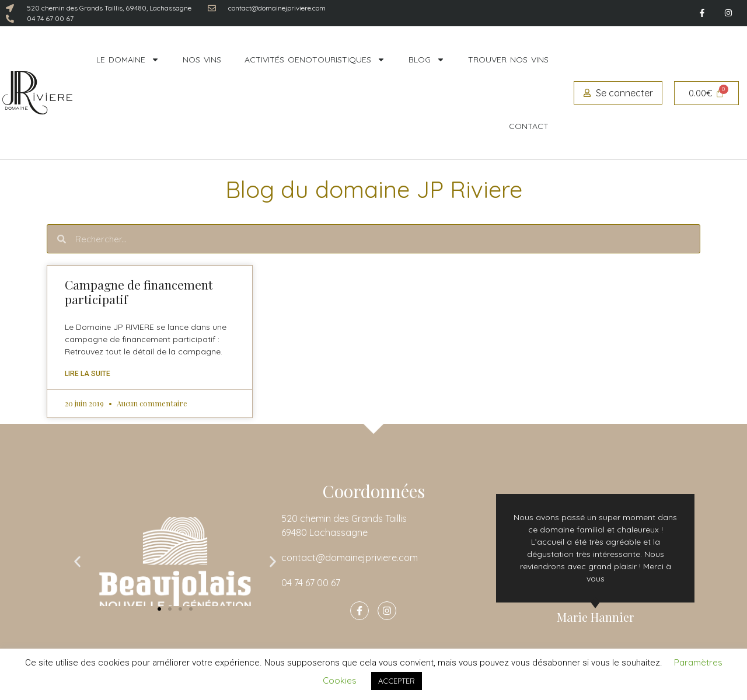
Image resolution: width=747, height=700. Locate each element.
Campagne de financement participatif (139, 292)
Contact (529, 126)
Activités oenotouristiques (315, 60)
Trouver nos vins (508, 60)
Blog (427, 60)
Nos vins (202, 60)
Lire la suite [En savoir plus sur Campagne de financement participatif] (88, 374)
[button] (77, 562)
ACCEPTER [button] (397, 681)
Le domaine (128, 60)
